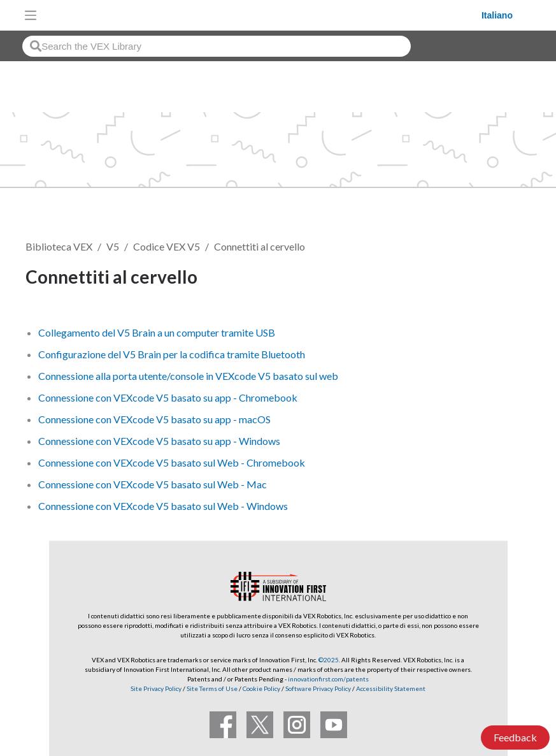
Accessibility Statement (391, 688)
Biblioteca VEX (59, 246)
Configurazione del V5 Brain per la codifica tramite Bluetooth (172, 354)
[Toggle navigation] (31, 15)
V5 (113, 246)
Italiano (497, 15)
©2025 (329, 660)
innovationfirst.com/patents (328, 679)
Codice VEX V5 (167, 246)
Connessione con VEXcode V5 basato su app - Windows (159, 441)
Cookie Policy (261, 688)
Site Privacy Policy (156, 688)
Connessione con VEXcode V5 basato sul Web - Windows (163, 506)
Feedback (515, 737)
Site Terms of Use (211, 688)
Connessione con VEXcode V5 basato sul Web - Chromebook (172, 462)
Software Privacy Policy (318, 688)
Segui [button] (501, 279)
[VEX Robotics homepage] (262, 15)
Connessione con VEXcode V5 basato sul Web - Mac (153, 484)
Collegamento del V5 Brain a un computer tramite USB (157, 332)
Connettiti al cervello (260, 246)
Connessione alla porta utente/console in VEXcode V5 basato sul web (188, 376)
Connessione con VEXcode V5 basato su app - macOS (154, 419)
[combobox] (217, 46)
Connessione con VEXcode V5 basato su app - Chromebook (168, 397)
